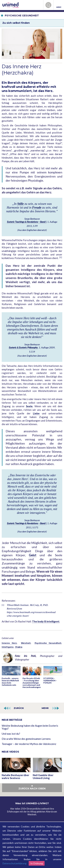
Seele (29, 406)
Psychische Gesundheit (48, 643)
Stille (20, 204)
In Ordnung (37, 863)
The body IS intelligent (46, 621)
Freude (37, 208)
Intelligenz (8, 647)
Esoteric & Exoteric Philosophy (23, 347)
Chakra (19, 647)
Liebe (36, 413)
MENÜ (59, 5)
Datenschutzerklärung (15, 863)
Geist (33, 555)
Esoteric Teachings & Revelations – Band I (27, 222)
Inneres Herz (9, 643)
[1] (61, 257)
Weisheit (26, 643)
